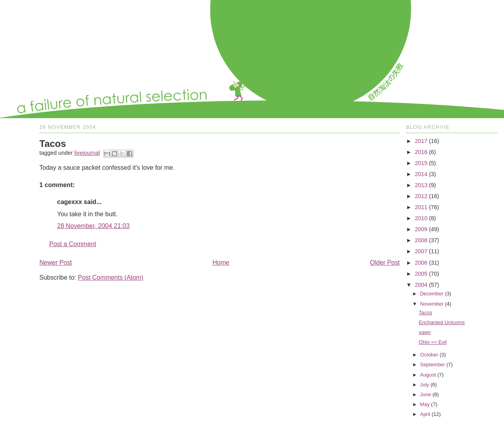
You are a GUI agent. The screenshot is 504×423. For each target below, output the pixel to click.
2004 (421, 285)
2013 (421, 185)
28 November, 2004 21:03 (93, 226)
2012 (421, 196)
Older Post (385, 263)
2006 (421, 263)
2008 (421, 240)
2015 (421, 163)
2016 (421, 152)
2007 (421, 251)
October (429, 355)
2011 (421, 207)
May (425, 404)
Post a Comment (73, 244)
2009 (421, 229)
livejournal (87, 153)
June (426, 394)
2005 (421, 274)
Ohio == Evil (433, 342)
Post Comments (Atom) (111, 277)
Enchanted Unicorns (442, 322)
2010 (421, 218)
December (432, 294)
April (425, 414)
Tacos (426, 313)
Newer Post (56, 263)
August (428, 375)
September (433, 365)
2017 (421, 141)
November (432, 304)
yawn (425, 332)
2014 (421, 174)
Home (221, 263)
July (425, 385)
